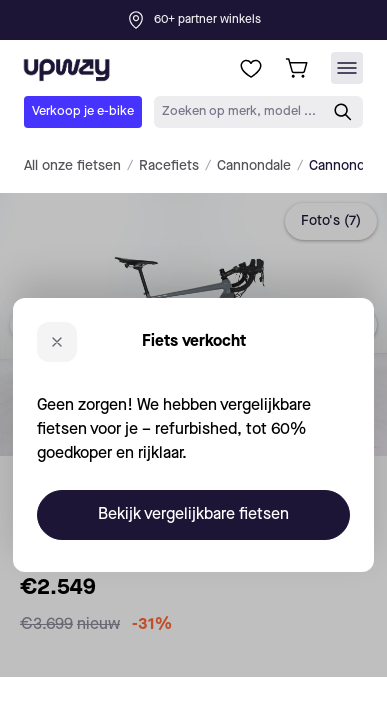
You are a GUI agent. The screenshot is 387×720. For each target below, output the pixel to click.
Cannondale (254, 166)
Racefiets (169, 166)
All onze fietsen (72, 166)
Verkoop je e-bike (83, 111)
